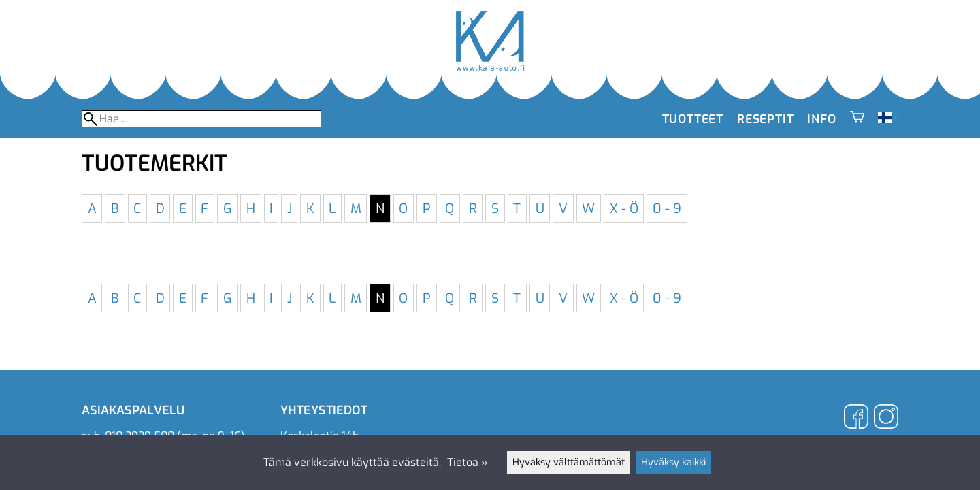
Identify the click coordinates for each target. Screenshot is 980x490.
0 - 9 (667, 208)
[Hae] (201, 119)
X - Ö (624, 208)
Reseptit (765, 119)
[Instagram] (886, 418)
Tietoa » (468, 462)
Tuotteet (693, 119)
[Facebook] (856, 418)
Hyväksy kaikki (673, 462)
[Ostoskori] (857, 119)
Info (821, 119)
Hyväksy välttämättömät (569, 462)
